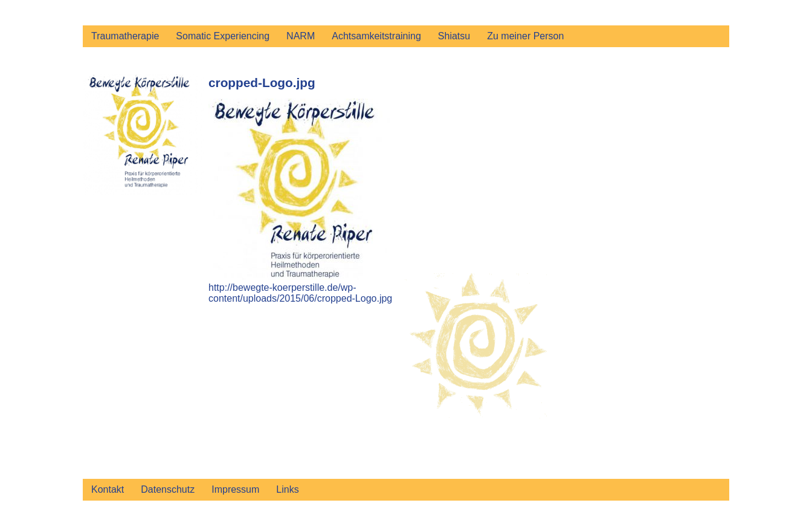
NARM (301, 36)
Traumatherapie (125, 36)
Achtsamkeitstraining (376, 36)
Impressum (235, 489)
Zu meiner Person (525, 36)
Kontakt (108, 489)
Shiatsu (454, 36)
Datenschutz (168, 489)
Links (287, 489)
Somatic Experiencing (223, 36)
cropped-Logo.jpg (262, 83)
